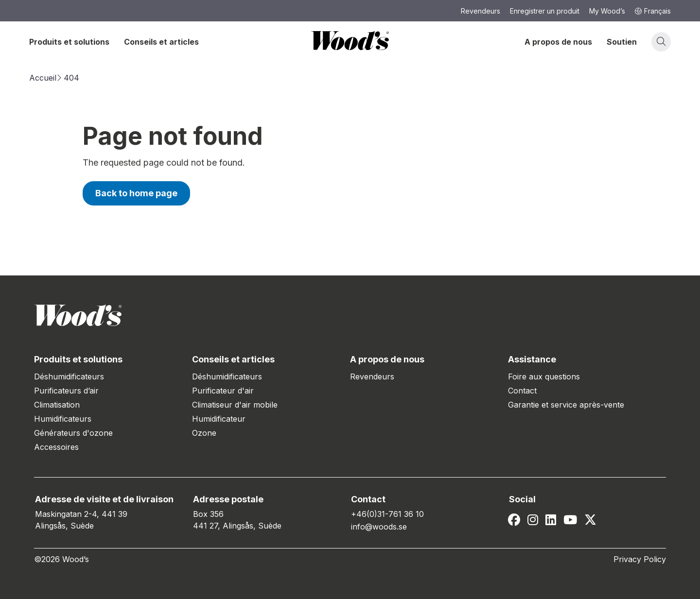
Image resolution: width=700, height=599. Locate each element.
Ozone (204, 433)
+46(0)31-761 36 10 (387, 514)
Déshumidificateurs (69, 377)
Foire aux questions (544, 377)
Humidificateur (219, 419)
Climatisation (57, 405)
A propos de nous (558, 42)
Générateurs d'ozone (73, 433)
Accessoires (56, 447)
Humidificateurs (63, 419)
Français (653, 11)
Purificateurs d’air (66, 391)
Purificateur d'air (223, 391)
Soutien (622, 42)
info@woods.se (379, 527)
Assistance (532, 359)
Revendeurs (372, 377)
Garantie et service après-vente (566, 405)
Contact (522, 391)
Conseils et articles (161, 42)
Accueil (43, 78)
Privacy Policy (640, 559)
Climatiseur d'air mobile (235, 405)
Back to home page (136, 193)
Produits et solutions (69, 42)
